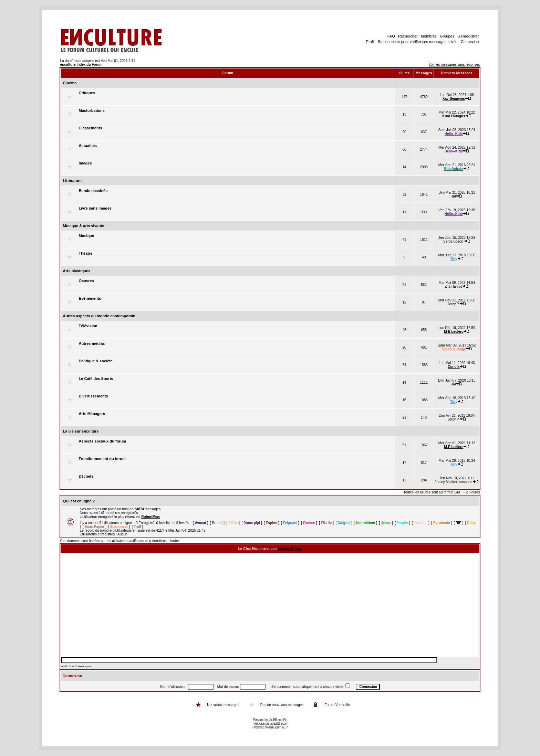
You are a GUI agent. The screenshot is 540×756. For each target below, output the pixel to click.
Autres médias (92, 343)
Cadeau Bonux (290, 549)
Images (85, 163)
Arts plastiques (77, 271)
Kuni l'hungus (454, 116)
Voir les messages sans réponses (454, 65)
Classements (91, 128)
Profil (370, 42)
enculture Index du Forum (81, 65)
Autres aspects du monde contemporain (99, 316)
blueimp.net (85, 666)
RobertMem (151, 517)
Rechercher (408, 36)
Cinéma (70, 83)
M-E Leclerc (454, 332)
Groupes (447, 36)
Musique (87, 236)
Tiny (454, 259)
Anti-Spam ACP (278, 727)
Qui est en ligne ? (79, 501)
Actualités (88, 146)
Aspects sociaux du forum (103, 441)
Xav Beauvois (454, 99)
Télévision (88, 326)
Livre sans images (95, 208)
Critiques (87, 93)
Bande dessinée (93, 191)
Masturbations (92, 110)
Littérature (72, 181)
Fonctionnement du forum (102, 459)
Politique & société (96, 361)
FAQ (391, 36)
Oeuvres (86, 281)
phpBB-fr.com (279, 723)
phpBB (273, 720)
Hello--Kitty (454, 134)
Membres (429, 36)
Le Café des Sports (96, 379)
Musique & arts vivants (84, 226)
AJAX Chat (68, 666)
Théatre (86, 253)
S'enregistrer (468, 36)
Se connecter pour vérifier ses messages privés (418, 42)
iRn (285, 720)
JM (454, 196)
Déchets (86, 476)
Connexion (470, 42)
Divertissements (94, 396)
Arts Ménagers (92, 414)
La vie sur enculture (81, 431)
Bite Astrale (454, 169)
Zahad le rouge (454, 349)
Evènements (90, 298)
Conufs (454, 367)
